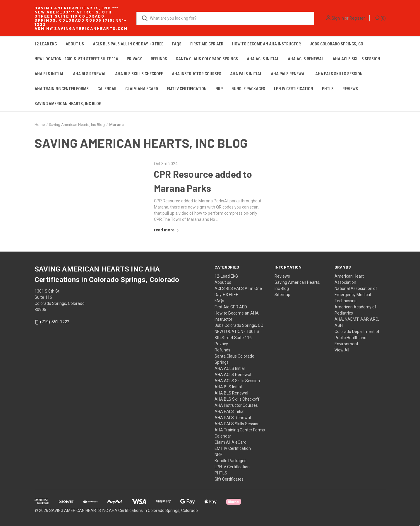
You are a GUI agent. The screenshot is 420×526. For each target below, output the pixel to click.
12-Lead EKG (46, 44)
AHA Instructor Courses (197, 74)
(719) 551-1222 (55, 322)
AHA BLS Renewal (90, 74)
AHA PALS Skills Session (339, 74)
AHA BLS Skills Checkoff (139, 74)
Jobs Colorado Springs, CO (336, 44)
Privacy (134, 59)
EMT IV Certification (187, 89)
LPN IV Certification (294, 89)
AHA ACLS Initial (263, 59)
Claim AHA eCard (142, 89)
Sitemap (282, 295)
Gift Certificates (229, 479)
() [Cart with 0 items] (380, 18)
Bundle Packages (248, 89)
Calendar (107, 89)
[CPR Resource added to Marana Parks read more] (167, 230)
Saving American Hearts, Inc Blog (68, 104)
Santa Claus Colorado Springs (207, 59)
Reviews (350, 89)
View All (342, 350)
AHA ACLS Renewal (306, 59)
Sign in (338, 18)
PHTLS (328, 89)
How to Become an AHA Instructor (266, 44)
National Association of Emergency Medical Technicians (356, 295)
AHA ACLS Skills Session (356, 59)
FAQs (177, 44)
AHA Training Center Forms (62, 89)
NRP (219, 89)
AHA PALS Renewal (289, 74)
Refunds (159, 59)
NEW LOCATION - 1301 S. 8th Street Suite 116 (76, 59)
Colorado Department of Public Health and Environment (357, 338)
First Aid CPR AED (207, 44)
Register (357, 18)
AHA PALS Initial (246, 74)
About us (75, 44)
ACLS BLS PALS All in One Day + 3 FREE (128, 44)
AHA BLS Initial (49, 74)
